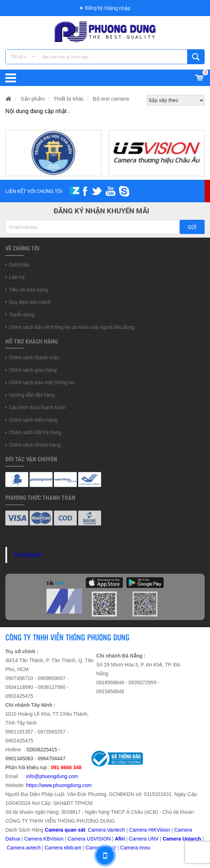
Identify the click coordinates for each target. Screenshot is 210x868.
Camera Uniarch (182, 839)
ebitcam (73, 848)
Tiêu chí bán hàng (28, 290)
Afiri (120, 839)
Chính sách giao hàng (33, 370)
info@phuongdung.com (52, 776)
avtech (33, 848)
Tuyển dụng (22, 315)
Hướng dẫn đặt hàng (32, 395)
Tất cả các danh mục (24, 57)
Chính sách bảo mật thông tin (42, 382)
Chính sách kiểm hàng (33, 420)
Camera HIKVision (150, 830)
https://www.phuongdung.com (59, 785)
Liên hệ (17, 277)
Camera (16, 848)
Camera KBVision (44, 839)
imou (145, 848)
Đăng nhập (118, 8)
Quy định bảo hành (30, 302)
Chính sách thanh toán (34, 357)
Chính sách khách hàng (35, 445)
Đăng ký (94, 8)
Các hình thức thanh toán (37, 407)
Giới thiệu (19, 265)
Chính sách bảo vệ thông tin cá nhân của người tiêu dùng (72, 327)
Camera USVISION (89, 839)
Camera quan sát (65, 830)
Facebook (28, 555)
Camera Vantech (106, 830)
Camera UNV (144, 839)
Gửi (192, 227)
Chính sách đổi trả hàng (35, 432)
